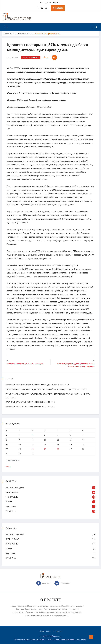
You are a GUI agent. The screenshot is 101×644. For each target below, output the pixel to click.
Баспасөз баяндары (23, 34)
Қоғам (9, 502)
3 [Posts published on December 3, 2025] (32, 435)
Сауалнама (11, 511)
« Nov (8, 466)
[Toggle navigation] (5, 27)
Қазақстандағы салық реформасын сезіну (26, 402)
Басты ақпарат (13, 492)
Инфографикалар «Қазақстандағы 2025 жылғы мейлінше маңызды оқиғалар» (42, 389)
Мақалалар (11, 506)
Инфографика (12, 497)
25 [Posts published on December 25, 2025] (45, 449)
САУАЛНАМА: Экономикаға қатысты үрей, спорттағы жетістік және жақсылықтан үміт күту (48, 394)
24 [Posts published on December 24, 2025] (32, 449)
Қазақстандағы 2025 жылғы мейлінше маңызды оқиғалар (33, 385)
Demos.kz (8, 34)
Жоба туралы (45, 3)
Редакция (57, 3)
